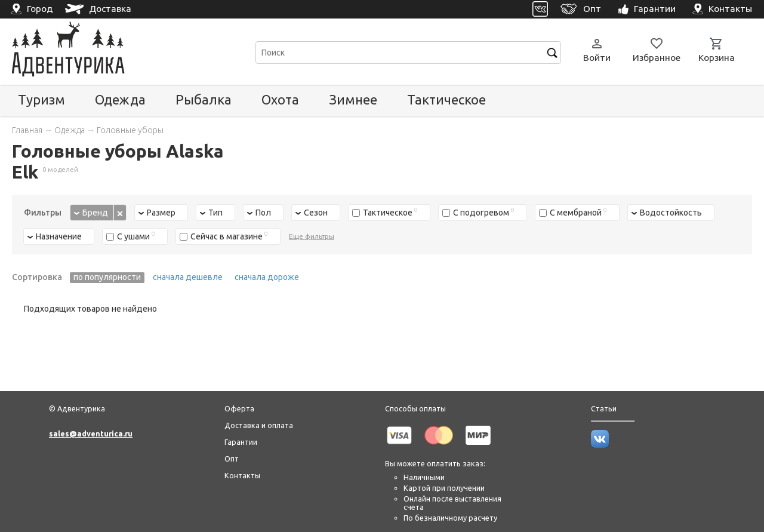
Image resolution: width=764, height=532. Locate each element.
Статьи (604, 408)
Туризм (41, 99)
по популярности (107, 277)
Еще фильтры (312, 236)
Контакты (242, 475)
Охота (280, 99)
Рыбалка (204, 99)
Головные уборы (130, 130)
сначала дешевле (188, 277)
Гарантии (241, 442)
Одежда (120, 99)
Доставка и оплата (259, 425)
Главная (27, 130)
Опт (232, 459)
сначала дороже (267, 277)
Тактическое (446, 99)
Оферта (239, 408)
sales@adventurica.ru (91, 433)
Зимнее (353, 99)
